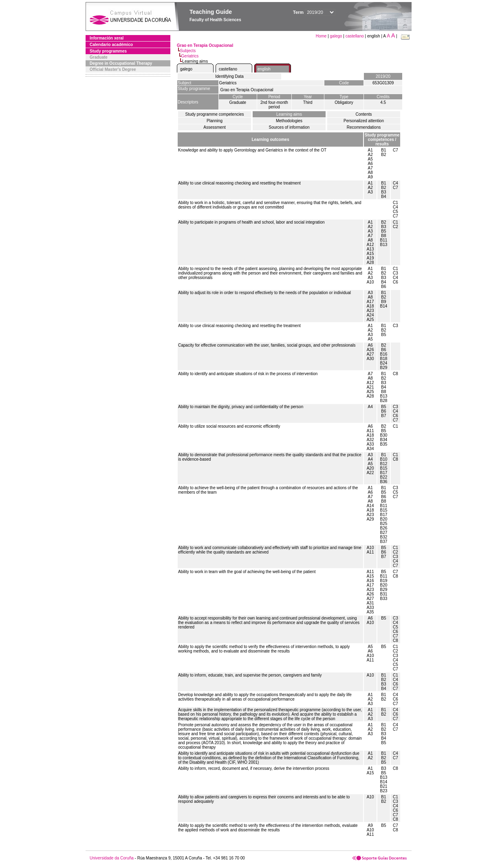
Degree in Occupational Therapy (121, 63)
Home (322, 36)
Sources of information (289, 127)
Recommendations (364, 127)
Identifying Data (229, 76)
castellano (355, 36)
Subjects (188, 51)
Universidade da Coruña (112, 858)
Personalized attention (364, 121)
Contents (363, 114)
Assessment (214, 127)
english (264, 69)
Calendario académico (111, 45)
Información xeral (107, 38)
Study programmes (108, 51)
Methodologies (289, 121)
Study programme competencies (215, 114)
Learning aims (289, 114)
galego (336, 36)
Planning (215, 121)
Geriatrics (190, 56)
